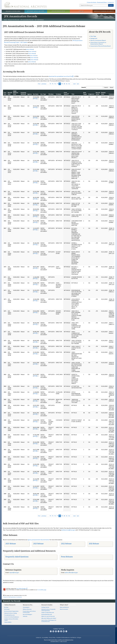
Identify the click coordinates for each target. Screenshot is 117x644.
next (74, 84)
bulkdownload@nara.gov (68, 530)
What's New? (64, 605)
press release (30, 49)
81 (67, 84)
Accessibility (45, 638)
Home (6, 20)
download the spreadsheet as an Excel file (60, 76)
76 (55, 84)
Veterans (25, 616)
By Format (7, 609)
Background (94, 38)
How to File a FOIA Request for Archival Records (49, 621)
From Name (66, 93)
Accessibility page (42, 590)
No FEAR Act (73, 638)
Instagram (56, 631)
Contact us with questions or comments (13, 597)
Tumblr (58, 631)
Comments (112, 94)
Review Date (103, 93)
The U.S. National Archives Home (25, 5)
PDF (35, 99)
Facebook (51, 631)
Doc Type (43, 94)
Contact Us (111, 2)
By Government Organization (11, 611)
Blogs (64, 631)
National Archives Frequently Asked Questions (48, 610)
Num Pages (85, 93)
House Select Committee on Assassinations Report (98, 43)
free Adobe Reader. (22, 589)
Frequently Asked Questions (17, 557)
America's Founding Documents (104, 11)
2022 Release (66, 544)
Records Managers (28, 614)
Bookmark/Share (102, 2)
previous (44, 84)
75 (53, 84)
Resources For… (28, 605)
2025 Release (11, 544)
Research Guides (47, 605)
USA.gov (79, 638)
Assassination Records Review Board (101, 46)
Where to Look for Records (48, 616)
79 (62, 84)
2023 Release (38, 544)
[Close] (115, 629)
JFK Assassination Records (27, 20)
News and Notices (64, 607)
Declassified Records (47, 614)
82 (69, 84)
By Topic (6, 607)
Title (73, 94)
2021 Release (94, 544)
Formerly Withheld (23, 93)
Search (111, 5)
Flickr (66, 631)
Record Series (98, 93)
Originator (91, 94)
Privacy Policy (52, 638)
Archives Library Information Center (11, 620)
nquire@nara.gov (14, 573)
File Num (51, 94)
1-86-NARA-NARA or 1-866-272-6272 (59, 642)
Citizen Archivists (92, 2)
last (78, 84)
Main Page (93, 36)
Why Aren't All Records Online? (49, 618)
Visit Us (81, 11)
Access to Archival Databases (12, 617)
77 (57, 84)
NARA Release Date (16, 93)
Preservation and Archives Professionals (29, 612)
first (39, 84)
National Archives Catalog (11, 613)
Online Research (10, 605)
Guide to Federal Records (48, 612)
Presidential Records (10, 615)
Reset (112, 87)
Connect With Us (59, 629)
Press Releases (67, 557)
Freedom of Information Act (63, 638)
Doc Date (36, 94)
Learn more (103, 641)
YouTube (61, 631)
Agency (30, 94)
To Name (58, 94)
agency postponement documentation (39, 540)
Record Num (10, 93)
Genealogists (26, 607)
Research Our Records (13, 11)
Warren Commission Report (98, 40)
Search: (84, 87)
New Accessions (64, 609)
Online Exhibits (8, 622)
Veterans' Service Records (36, 11)
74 (50, 84)
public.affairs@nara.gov (71, 573)
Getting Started (45, 607)
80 (64, 84)
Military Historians (27, 609)
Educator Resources (58, 11)
